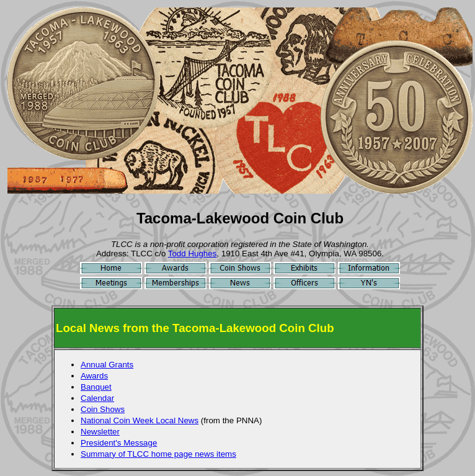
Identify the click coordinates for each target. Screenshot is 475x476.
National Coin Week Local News (140, 420)
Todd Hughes (193, 254)
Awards (94, 376)
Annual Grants (107, 365)
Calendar (97, 398)
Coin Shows (103, 409)
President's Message (119, 443)
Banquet (96, 387)
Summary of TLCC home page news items (158, 454)
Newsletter (100, 432)
